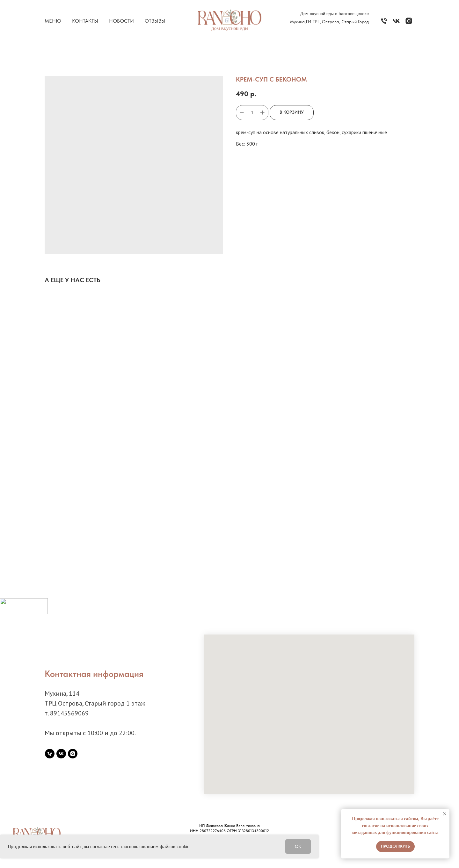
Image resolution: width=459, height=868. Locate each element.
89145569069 (69, 713)
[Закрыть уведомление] (445, 814)
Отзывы (155, 21)
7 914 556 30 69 (345, 29)
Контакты (85, 21)
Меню (53, 21)
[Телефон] (384, 21)
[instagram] (409, 21)
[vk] (396, 21)
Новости (121, 21)
